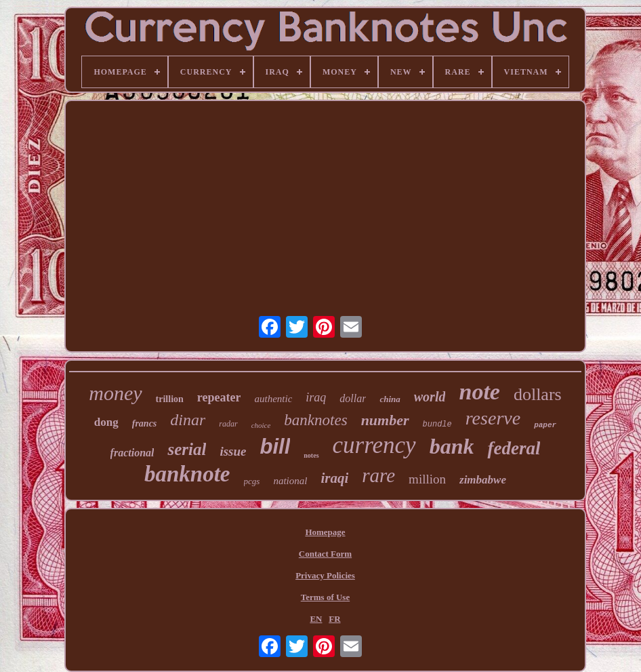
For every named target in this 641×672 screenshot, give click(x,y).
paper (545, 425)
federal (514, 448)
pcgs (252, 481)
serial (187, 449)
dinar (188, 420)
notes (311, 455)
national (290, 481)
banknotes (315, 420)
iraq (316, 397)
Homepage (325, 532)
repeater (219, 397)
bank (452, 446)
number (385, 420)
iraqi (334, 478)
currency (374, 445)
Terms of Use (325, 597)
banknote (187, 474)
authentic (273, 399)
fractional (132, 453)
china (390, 399)
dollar (353, 398)
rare (378, 475)
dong (106, 422)
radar (228, 424)
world (430, 397)
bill (275, 447)
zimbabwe (483, 480)
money (115, 393)
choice (261, 425)
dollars (538, 394)
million (427, 479)
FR (334, 619)
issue (233, 451)
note (479, 392)
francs (145, 423)
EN (316, 619)
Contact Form (325, 554)
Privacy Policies (325, 575)
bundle (437, 424)
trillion (170, 399)
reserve (493, 418)
